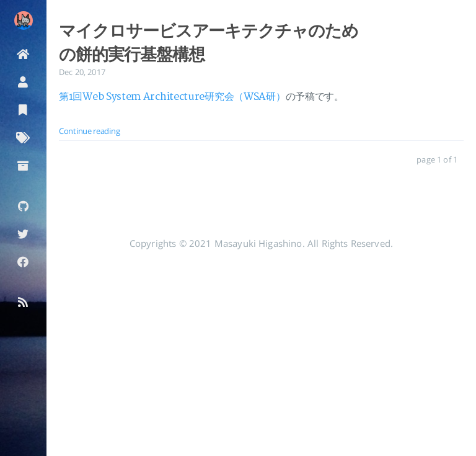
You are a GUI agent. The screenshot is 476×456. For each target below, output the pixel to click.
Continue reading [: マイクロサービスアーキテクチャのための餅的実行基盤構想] (89, 131)
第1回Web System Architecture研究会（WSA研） (172, 97)
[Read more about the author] (23, 20)
